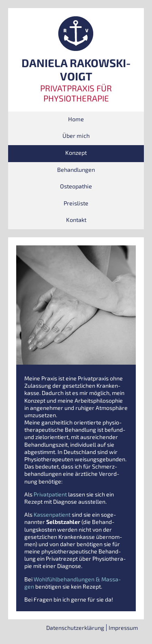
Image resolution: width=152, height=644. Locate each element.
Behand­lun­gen (76, 170)
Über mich (76, 136)
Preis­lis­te (76, 203)
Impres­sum (123, 628)
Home (76, 119)
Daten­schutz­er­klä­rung (75, 628)
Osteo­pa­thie (76, 186)
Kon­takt (76, 220)
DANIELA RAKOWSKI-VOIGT (76, 70)
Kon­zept (76, 153)
